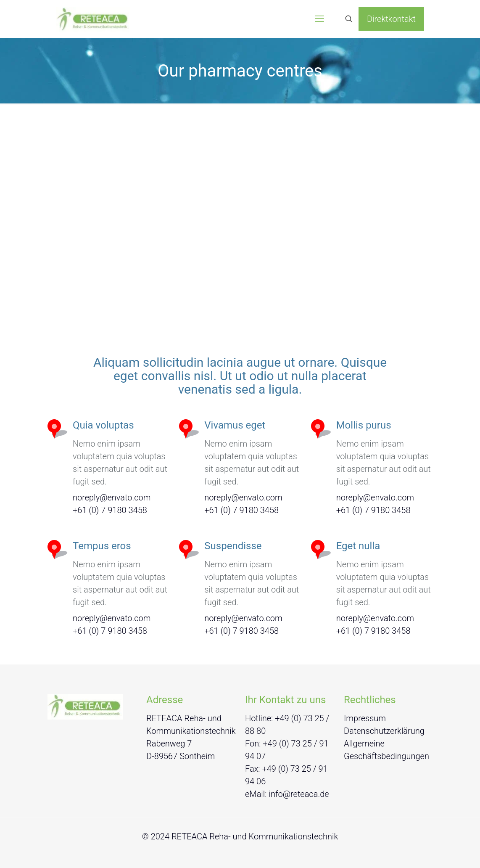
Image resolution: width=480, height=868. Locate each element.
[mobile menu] (319, 19)
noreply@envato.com (112, 498)
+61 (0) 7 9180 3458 (110, 510)
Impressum (365, 718)
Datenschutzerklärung (384, 731)
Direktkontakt (391, 19)
